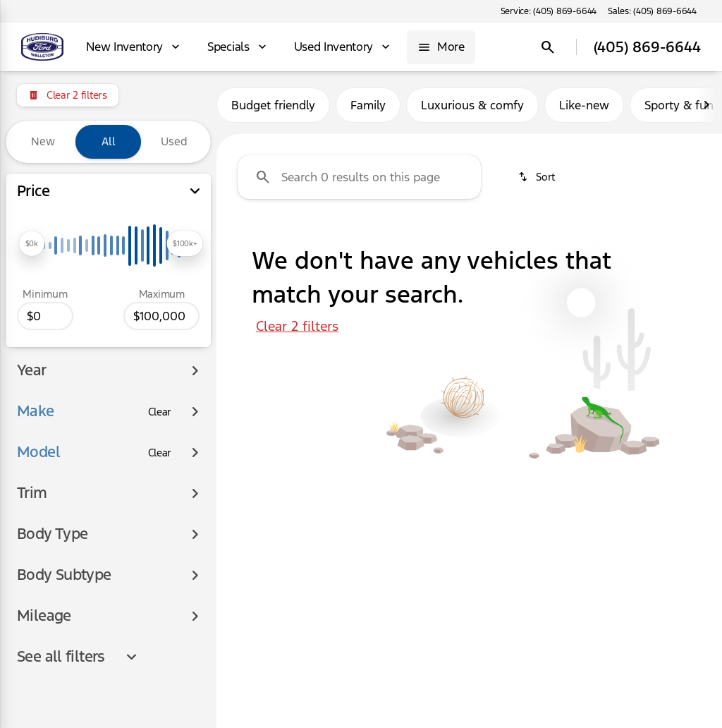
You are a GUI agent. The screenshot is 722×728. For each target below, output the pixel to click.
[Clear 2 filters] (68, 95)
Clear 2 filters (297, 326)
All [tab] (109, 141)
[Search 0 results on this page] (359, 177)
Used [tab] (174, 141)
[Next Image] (706, 105)
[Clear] (160, 380)
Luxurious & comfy (472, 105)
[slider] (32, 243)
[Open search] (548, 47)
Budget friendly (273, 105)
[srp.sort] (536, 177)
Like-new (584, 105)
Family (368, 105)
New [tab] (43, 141)
